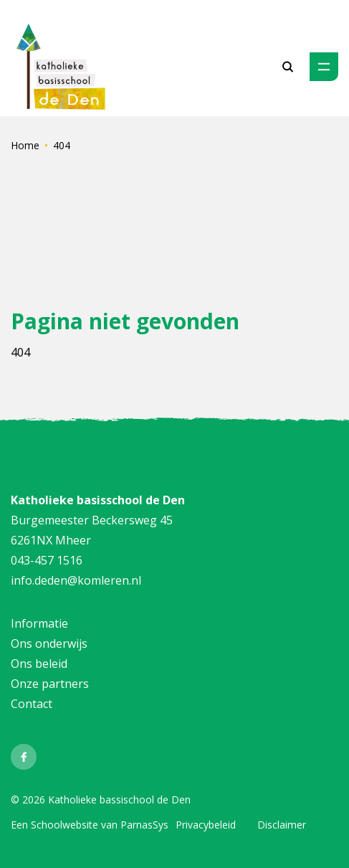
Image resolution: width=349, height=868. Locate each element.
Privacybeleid (206, 825)
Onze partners (51, 684)
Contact (32, 704)
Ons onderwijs (49, 643)
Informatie (39, 623)
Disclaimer (282, 825)
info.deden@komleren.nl (76, 580)
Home (25, 145)
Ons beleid (39, 664)
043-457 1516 (47, 560)
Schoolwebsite (64, 825)
